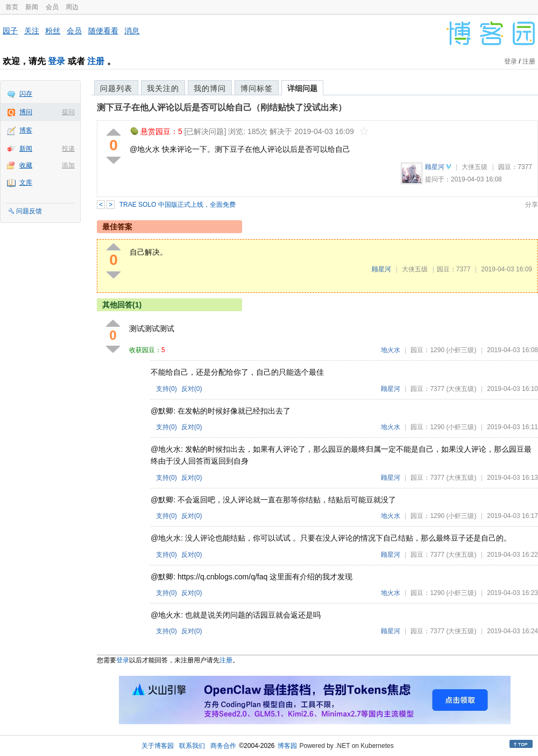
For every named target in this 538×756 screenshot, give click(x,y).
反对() (192, 389)
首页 (12, 7)
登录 (56, 61)
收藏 (26, 165)
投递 (68, 149)
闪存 (26, 94)
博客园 (287, 746)
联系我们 (192, 746)
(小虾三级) (461, 350)
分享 (532, 205)
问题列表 (116, 88)
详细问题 (302, 88)
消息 (132, 31)
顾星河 (435, 167)
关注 (32, 31)
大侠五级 (475, 167)
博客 (26, 130)
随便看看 (103, 31)
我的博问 (210, 88)
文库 (26, 183)
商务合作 (223, 746)
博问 (26, 112)
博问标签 (257, 88)
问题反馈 (29, 211)
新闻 (32, 7)
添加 (68, 165)
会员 (52, 7)
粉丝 (53, 31)
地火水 (391, 350)
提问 (68, 112)
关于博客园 (158, 746)
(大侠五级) (461, 389)
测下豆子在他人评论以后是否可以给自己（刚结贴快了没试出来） (222, 107)
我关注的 (163, 88)
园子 (10, 31)
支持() (167, 389)
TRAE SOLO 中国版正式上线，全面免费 (178, 205)
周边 (72, 7)
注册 (96, 61)
